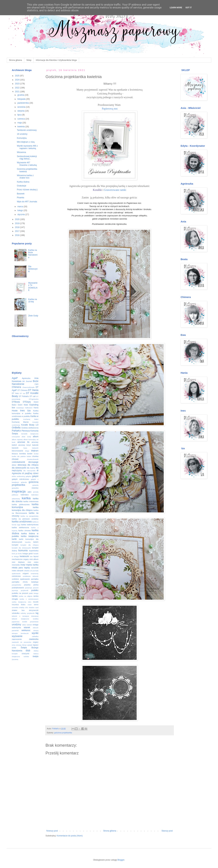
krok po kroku (17, 554)
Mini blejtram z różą (26, 142)
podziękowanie (18, 588)
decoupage (33, 462)
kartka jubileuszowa (21, 504)
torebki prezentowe (30, 622)
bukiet (29, 456)
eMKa (14, 476)
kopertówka (34, 551)
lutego (20, 210)
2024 (18, 80)
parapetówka (16, 585)
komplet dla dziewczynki (21, 548)
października (23, 103)
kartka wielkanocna (20, 527)
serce (36, 605)
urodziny (16, 624)
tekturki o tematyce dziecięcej (25, 616)
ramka (15, 596)
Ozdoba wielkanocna (30, 428)
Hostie (15, 411)
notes (14, 571)
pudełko (35, 590)
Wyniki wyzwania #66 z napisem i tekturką (27, 147)
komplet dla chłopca (29, 545)
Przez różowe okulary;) (27, 190)
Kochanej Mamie (20, 422)
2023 (18, 84)
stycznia (21, 214)
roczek (36, 602)
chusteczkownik (33, 459)
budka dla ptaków (19, 456)
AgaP (15, 378)
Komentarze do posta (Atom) (70, 836)
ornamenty (35, 574)
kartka (26, 498)
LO (37, 425)
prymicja (15, 590)
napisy (27, 568)
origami (26, 573)
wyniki (35, 633)
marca (21, 207)
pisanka (27, 585)
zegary (36, 642)
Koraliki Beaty (28, 425)
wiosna (36, 630)
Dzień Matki (23, 405)
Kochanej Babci (31, 419)
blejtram (35, 451)
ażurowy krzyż (25, 445)
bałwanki (35, 448)
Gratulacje (22, 186)
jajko (30, 492)
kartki (14, 539)
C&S (37, 384)
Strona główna (15, 60)
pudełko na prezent (20, 593)
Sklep (29, 60)
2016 (18, 235)
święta (36, 656)
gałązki (35, 476)
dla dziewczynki (19, 468)
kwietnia (21, 127)
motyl (23, 565)
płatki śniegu (34, 593)
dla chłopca (33, 465)
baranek (15, 448)
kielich (36, 542)
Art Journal (27, 381)
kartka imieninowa (31, 501)
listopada (22, 99)
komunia (23, 550)
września (22, 107)
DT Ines (15, 393)
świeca (36, 654)
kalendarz (25, 495)
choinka (35, 456)
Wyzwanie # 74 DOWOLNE (33, 287)
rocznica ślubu (19, 605)
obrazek (20, 571)
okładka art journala (31, 571)
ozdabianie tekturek (31, 576)
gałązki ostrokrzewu (20, 479)
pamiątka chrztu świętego (25, 582)
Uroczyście (16, 437)
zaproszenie (17, 639)
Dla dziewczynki (33, 269)
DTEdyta (27, 402)
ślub (28, 650)
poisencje (28, 588)
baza (25, 448)
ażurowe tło (23, 442)
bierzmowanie (18, 451)
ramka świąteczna (19, 602)
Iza (29, 411)
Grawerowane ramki (115, 190)
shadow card (34, 607)
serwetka (15, 607)
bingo (27, 451)
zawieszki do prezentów (22, 642)
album (36, 437)
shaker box (18, 610)
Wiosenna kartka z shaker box (25, 177)
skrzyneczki (34, 610)
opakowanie (16, 574)
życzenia (15, 659)
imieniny (35, 488)
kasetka (28, 542)
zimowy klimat (21, 645)
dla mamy (31, 468)
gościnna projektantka (63, 733)
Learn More (176, 8)
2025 (18, 76)
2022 (18, 88)
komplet (15, 545)
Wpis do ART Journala (27, 202)
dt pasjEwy (27, 473)
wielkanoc (26, 630)
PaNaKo (16, 431)
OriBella (16, 428)
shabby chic (24, 607)
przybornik (25, 590)
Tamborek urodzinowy (27, 130)
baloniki (35, 445)
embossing (21, 476)
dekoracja (22, 465)
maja (20, 123)
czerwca (21, 119)
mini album (34, 559)
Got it (189, 8)
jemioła (36, 492)
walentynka (16, 628)
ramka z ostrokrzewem (29, 599)
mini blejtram (18, 562)
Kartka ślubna (23, 182)
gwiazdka (15, 488)
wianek (27, 628)
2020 (18, 219)
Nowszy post (52, 831)
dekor (14, 465)
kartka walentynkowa (30, 525)
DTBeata (16, 402)
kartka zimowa (24, 531)
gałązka (28, 476)
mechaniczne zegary (20, 559)
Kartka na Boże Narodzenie (33, 254)
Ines (22, 411)
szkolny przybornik (28, 613)
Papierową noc (110, 109)
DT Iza (22, 393)
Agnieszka (26, 378)
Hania (36, 408)
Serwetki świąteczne (30, 434)
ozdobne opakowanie (21, 579)
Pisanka (21, 198)
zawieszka (34, 639)
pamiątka (35, 579)
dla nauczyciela (29, 471)
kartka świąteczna (30, 536)
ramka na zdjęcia (25, 596)
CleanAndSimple (28, 387)
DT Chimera (22, 390)
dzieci (36, 473)
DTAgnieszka (34, 399)
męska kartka (32, 565)
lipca (20, 115)
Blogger (121, 860)
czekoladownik (18, 462)
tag (37, 613)
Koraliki (97, 190)
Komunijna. (22, 138)
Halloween (29, 408)
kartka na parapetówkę (30, 516)
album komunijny (30, 439)
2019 (18, 223)
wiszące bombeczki (20, 633)
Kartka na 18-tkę (33, 300)
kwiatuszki (24, 556)
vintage (35, 625)
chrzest (15, 459)
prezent (36, 588)
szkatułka (16, 613)
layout (36, 556)
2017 (18, 231)
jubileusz (15, 495)
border (30, 454)
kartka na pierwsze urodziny (25, 519)
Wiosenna (21, 152)
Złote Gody (33, 316)
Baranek (21, 194)
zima (14, 645)
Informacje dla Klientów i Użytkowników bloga (56, 60)
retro (30, 602)
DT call (33, 396)
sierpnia (21, 111)
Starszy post (167, 831)
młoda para (17, 568)
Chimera (16, 387)
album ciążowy (17, 439)
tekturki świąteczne (20, 619)
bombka (22, 454)
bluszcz (15, 454)
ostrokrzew (16, 576)
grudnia (21, 95)
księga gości (28, 553)
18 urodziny (22, 134)
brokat (36, 454)
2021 (18, 92)
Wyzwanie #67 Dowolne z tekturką (27, 164)
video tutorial (27, 625)
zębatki (30, 645)
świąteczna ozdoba (20, 656)
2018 (18, 227)
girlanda (24, 482)
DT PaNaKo (24, 396)
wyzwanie (17, 636)
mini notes (33, 562)
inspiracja (19, 491)
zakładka (35, 636)
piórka (36, 585)
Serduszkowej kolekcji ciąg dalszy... (27, 158)
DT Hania (33, 390)
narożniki (35, 568)
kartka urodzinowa (22, 522)
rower (30, 605)
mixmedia (16, 565)
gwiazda (35, 485)
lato (31, 556)
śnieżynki (25, 654)
